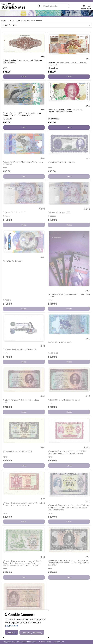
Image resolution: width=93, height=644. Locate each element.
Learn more (11, 626)
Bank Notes (15, 21)
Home (4, 21)
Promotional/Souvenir (32, 21)
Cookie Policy (45, 642)
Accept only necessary (32, 633)
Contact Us (59, 642)
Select (24, 77)
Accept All (11, 633)
